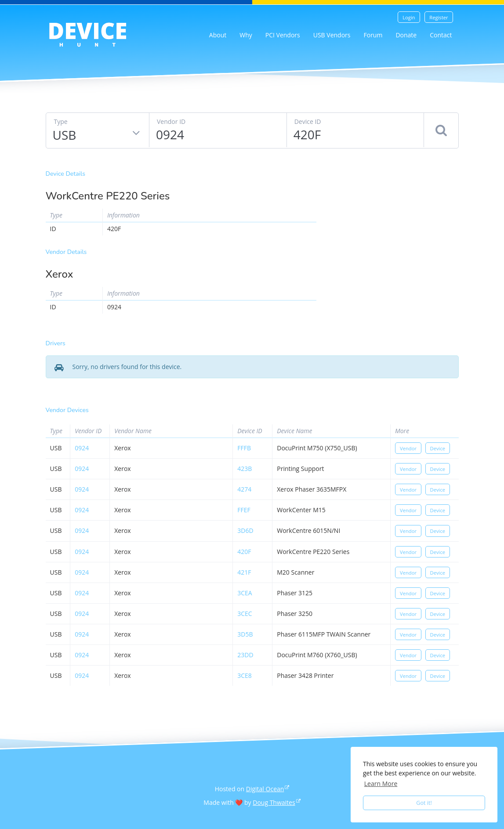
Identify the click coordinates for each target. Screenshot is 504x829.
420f (244, 552)
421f (244, 572)
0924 (82, 448)
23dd (245, 655)
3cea (245, 593)
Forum (373, 35)
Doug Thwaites (274, 802)
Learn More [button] (381, 784)
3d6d (245, 530)
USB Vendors (332, 35)
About (218, 35)
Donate (406, 35)
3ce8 (245, 675)
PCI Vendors (283, 35)
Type (61, 121)
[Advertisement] (394, 226)
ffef (244, 510)
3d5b (245, 634)
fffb (244, 448)
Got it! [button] (424, 803)
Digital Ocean (265, 789)
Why (246, 35)
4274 (244, 489)
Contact (441, 35)
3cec (245, 614)
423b (245, 469)
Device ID (308, 121)
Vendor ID (171, 121)
